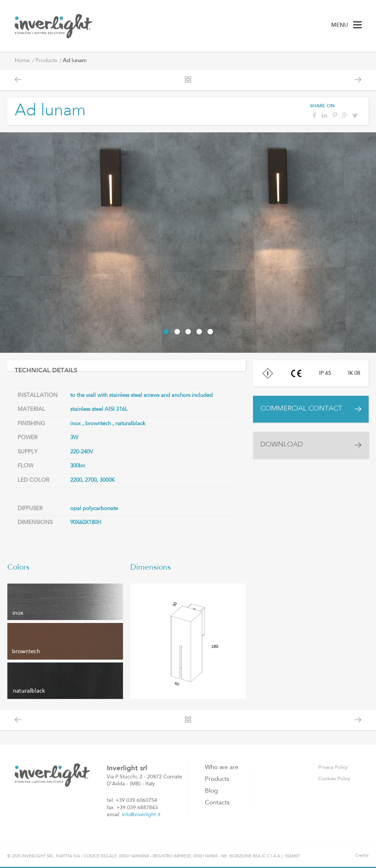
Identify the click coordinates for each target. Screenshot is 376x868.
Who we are (222, 767)
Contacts (217, 803)
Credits (362, 856)
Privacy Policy (333, 767)
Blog (211, 791)
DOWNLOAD (282, 445)
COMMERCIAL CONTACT (301, 409)
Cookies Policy (334, 779)
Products (46, 61)
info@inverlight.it (141, 815)
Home (22, 61)
